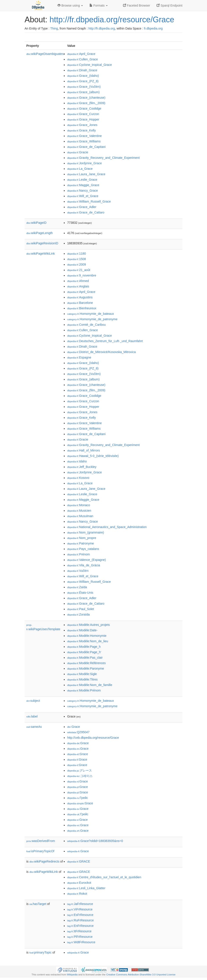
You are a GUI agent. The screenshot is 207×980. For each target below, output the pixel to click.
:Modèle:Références (86, 663)
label (32, 716)
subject (33, 701)
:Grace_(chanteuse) (86, 98)
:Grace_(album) (83, 92)
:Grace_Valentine (84, 136)
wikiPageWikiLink (41, 254)
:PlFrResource (80, 937)
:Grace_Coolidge (84, 108)
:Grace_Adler (82, 207)
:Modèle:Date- (82, 630)
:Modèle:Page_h (84, 647)
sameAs (34, 727)
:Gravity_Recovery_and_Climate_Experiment (103, 158)
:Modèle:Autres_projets (88, 625)
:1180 (76, 254)
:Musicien (79, 511)
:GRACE (79, 861)
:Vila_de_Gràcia (84, 565)
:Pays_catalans (83, 549)
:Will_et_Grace (83, 196)
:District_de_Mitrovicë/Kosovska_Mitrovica (101, 352)
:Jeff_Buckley (82, 467)
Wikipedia (72, 975)
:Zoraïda (78, 614)
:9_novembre (82, 275)
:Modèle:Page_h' (84, 652)
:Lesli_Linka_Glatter (86, 888)
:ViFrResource (80, 909)
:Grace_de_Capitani (86, 147)
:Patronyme (80, 543)
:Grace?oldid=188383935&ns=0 (95, 841)
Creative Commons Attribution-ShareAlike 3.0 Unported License (141, 975)
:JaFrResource (80, 904)
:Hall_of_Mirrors (83, 450)
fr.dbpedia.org (153, 28)
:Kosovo (78, 478)
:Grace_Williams (84, 141)
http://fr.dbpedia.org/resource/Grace (112, 20)
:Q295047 (78, 732)
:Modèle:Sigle (82, 674)
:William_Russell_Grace (89, 201)
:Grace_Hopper (83, 119)
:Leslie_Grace (82, 180)
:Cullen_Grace (82, 59)
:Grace (73, 727)
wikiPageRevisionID (42, 243)
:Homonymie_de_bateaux (90, 314)
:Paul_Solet (80, 609)
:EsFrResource (80, 915)
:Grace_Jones (82, 125)
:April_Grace (81, 54)
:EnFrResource (80, 926)
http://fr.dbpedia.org (102, 28)
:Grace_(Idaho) (83, 76)
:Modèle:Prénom (84, 690)
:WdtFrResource (81, 942)
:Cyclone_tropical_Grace (89, 65)
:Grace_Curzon (83, 114)
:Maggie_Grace (83, 185)
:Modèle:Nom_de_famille (90, 685)
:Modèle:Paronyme (86, 668)
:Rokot (77, 894)
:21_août (79, 270)
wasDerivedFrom (41, 841)
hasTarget (38, 904)
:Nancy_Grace (82, 191)
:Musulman (80, 516)
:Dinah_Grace (82, 70)
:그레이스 (80, 776)
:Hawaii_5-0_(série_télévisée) (93, 456)
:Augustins (80, 297)
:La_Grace (80, 169)
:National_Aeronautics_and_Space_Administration (107, 527)
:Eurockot (79, 883)
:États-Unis (80, 593)
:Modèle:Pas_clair (85, 658)
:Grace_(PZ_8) (83, 81)
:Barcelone (80, 303)
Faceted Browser (137, 5)
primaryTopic (40, 952)
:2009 (76, 264)
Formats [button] (99, 5)
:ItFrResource (79, 931)
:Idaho (77, 461)
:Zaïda (77, 587)
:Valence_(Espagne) (86, 560)
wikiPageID (36, 223)
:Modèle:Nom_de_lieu (88, 641)
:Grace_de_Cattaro (86, 212)
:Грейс (78, 798)
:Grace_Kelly (81, 130)
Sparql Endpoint (170, 5)
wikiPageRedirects (44, 861)
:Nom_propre (82, 538)
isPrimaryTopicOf (40, 851)
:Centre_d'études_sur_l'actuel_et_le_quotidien (104, 877)
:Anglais (78, 286)
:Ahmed (78, 281)
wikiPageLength (40, 233)
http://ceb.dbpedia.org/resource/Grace (93, 738)
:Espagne (79, 357)
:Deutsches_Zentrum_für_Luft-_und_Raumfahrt (105, 341)
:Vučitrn (78, 571)
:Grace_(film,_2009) (86, 103)
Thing (54, 28)
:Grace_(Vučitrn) (84, 87)
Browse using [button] (70, 5)
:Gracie (78, 152)
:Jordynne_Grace (84, 163)
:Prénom (78, 554)
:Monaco (79, 505)
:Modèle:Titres (82, 679)
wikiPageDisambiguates (45, 54)
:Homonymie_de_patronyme (92, 319)
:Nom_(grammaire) (86, 532)
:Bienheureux (82, 308)
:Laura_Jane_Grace (86, 174)
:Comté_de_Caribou (86, 325)
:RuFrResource (80, 920)
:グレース (79, 770)
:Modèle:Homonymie (87, 636)
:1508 (76, 259)
